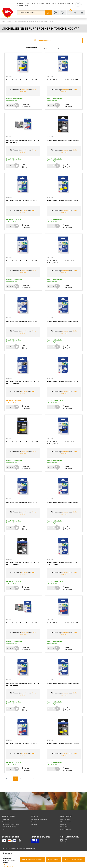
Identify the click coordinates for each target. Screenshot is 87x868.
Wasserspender (65, 822)
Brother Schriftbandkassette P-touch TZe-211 (62, 80)
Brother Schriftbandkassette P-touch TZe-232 (22, 623)
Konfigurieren (53, 860)
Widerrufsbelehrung (9, 827)
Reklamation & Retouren (39, 819)
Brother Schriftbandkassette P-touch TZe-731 (22, 201)
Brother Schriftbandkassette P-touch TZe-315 (22, 502)
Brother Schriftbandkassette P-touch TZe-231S (63, 683)
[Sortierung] (51, 48)
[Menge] (10, 105)
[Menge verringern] (8, 105)
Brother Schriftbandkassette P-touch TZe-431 (22, 743)
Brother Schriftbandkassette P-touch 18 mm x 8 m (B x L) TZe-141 (63, 563)
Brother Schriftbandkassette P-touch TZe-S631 (22, 442)
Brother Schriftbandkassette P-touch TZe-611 (62, 201)
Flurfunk (63, 824)
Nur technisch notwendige (32, 860)
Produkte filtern (42, 40)
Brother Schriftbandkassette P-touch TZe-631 (22, 80)
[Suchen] (48, 13)
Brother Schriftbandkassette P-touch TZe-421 (62, 623)
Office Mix (6, 819)
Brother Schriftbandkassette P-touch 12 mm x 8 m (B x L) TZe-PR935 (23, 382)
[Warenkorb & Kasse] (75, 13)
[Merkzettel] (63, 13)
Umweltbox (64, 827)
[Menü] (82, 13)
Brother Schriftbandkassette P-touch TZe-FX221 (63, 140)
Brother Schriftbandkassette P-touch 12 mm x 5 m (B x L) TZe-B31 (23, 684)
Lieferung (34, 824)
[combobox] (31, 13)
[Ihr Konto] (80, 4)
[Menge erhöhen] (13, 105)
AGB (4, 829)
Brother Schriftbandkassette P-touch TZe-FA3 (22, 321)
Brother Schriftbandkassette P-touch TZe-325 (22, 261)
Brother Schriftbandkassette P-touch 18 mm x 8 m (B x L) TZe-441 (23, 141)
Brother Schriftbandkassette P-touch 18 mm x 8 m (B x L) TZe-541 (63, 262)
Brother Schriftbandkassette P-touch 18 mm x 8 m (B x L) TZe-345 (63, 443)
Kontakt (34, 822)
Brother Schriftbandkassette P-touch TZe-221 (62, 382)
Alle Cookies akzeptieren (74, 860)
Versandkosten (31, 848)
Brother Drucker (66, 829)
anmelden (25, 90)
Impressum (6, 822)
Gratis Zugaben (65, 819)
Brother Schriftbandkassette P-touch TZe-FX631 (63, 743)
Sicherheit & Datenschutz (11, 824)
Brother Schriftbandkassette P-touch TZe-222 (62, 502)
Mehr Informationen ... (8, 865)
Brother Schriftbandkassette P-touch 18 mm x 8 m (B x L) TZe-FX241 (23, 563)
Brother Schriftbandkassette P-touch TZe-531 (62, 321)
